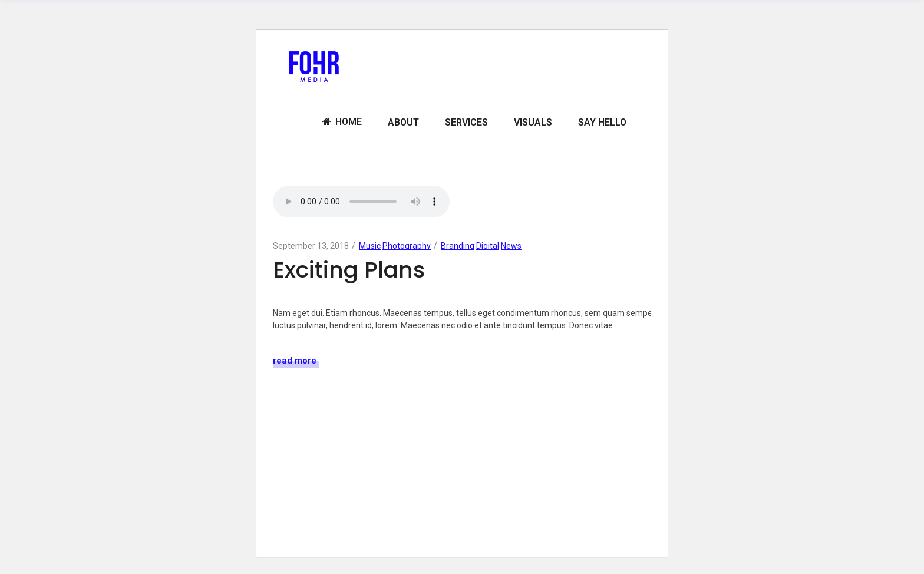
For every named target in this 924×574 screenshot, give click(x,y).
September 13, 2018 (311, 246)
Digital (488, 246)
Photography (407, 246)
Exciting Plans (349, 270)
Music (370, 246)
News (511, 246)
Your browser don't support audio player (361, 202)
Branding (458, 246)
